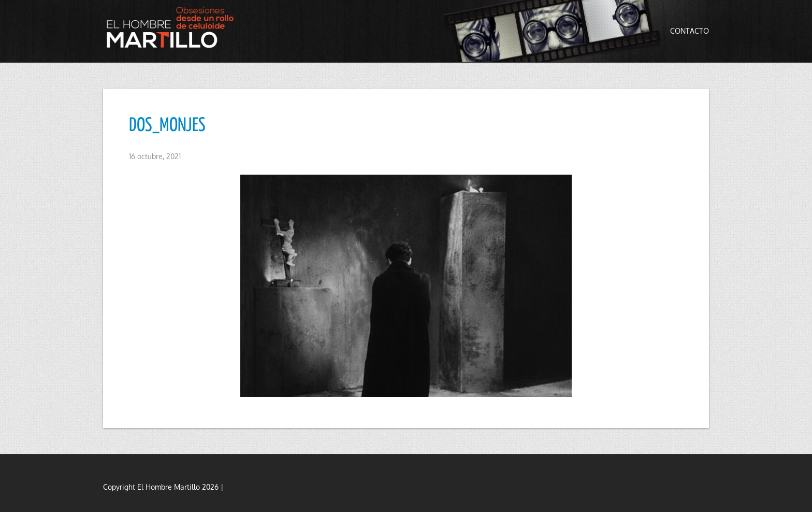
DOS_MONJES (167, 126)
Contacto (690, 31)
